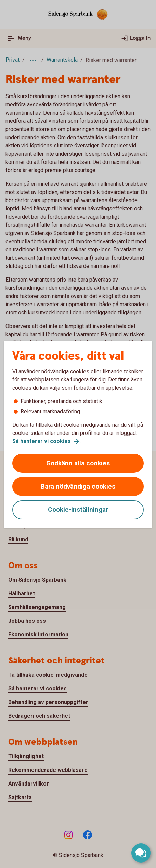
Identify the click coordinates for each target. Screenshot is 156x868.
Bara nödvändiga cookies (78, 486)
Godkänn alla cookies (78, 463)
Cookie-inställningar (78, 510)
